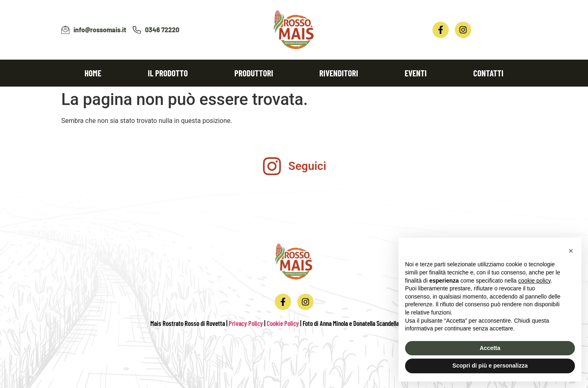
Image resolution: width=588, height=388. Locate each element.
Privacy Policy (246, 323)
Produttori (254, 73)
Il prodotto (168, 73)
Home (93, 73)
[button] (571, 251)
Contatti (488, 73)
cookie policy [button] (534, 281)
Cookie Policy (283, 323)
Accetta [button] (490, 348)
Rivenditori (339, 73)
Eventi (416, 73)
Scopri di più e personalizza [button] (490, 366)
